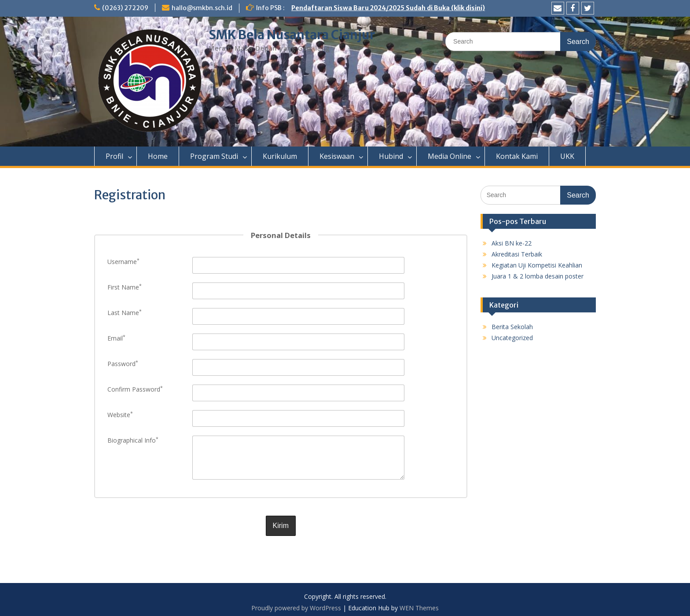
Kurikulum (280, 156)
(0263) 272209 (125, 8)
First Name (125, 287)
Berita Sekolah (512, 327)
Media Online (450, 156)
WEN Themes (419, 605)
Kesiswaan (337, 156)
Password (123, 364)
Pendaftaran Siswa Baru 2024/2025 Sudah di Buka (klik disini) (388, 8)
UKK (567, 156)
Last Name (125, 313)
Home (158, 156)
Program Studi (214, 156)
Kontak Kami (517, 156)
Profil (114, 156)
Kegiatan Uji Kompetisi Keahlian (537, 265)
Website (120, 415)
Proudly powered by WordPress (296, 605)
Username (123, 262)
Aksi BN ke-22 (512, 243)
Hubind (391, 156)
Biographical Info (133, 440)
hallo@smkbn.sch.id (202, 8)
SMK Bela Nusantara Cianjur (292, 35)
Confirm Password (135, 389)
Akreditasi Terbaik (517, 254)
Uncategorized (512, 338)
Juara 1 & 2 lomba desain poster (538, 276)
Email (116, 338)
